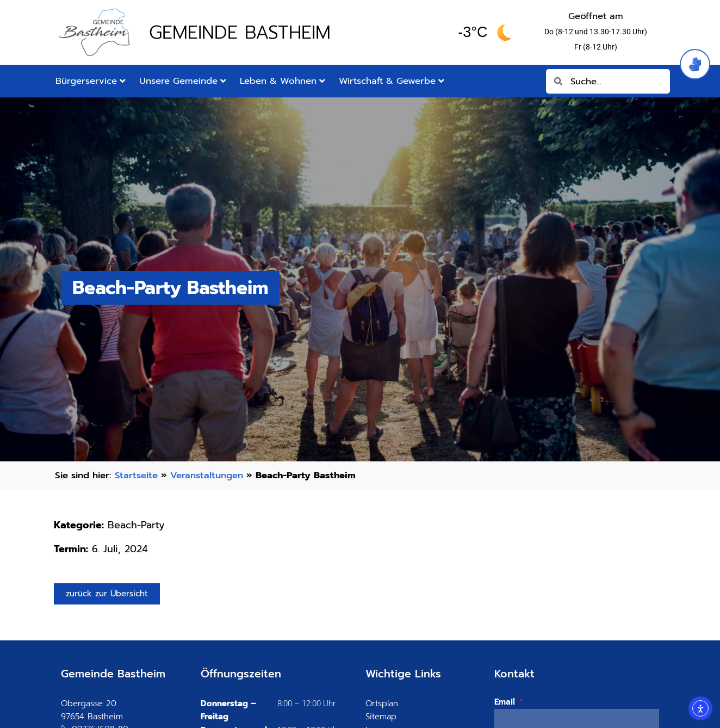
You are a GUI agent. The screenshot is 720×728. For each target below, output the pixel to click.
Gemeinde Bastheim (240, 32)
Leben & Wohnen (283, 81)
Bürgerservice (91, 81)
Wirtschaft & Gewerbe (392, 81)
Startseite (136, 475)
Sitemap (381, 717)
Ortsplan (382, 704)
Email (506, 702)
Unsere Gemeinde (183, 81)
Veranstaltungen (207, 475)
